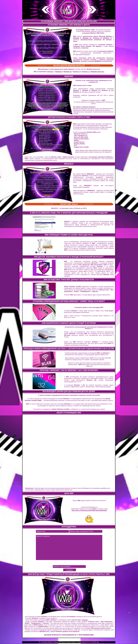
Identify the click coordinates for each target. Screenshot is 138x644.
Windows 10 (97, 38)
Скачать (85, 620)
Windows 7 (51, 72)
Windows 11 (107, 38)
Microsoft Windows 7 (106, 36)
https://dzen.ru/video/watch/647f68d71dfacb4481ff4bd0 (89, 510)
